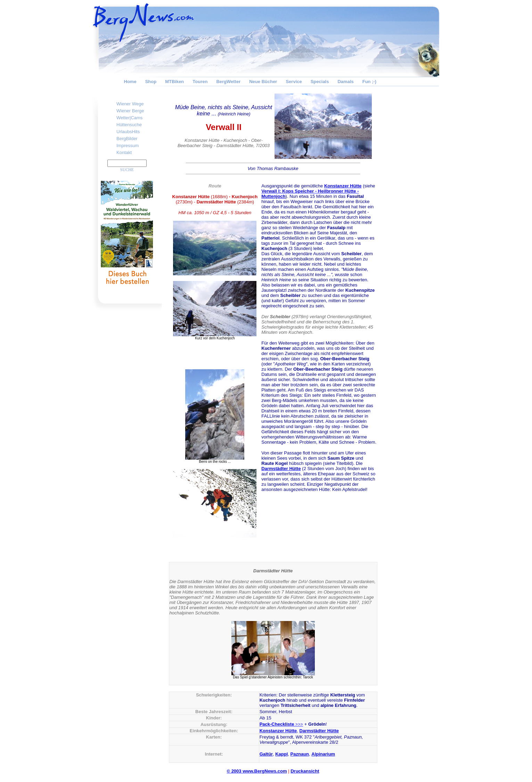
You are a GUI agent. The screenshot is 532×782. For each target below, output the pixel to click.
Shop (151, 82)
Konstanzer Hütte (343, 186)
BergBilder (127, 139)
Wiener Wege (130, 104)
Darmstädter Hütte (281, 469)
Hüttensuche (129, 125)
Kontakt (124, 152)
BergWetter (228, 82)
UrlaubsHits (128, 132)
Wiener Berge (130, 111)
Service (294, 82)
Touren (200, 82)
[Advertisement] (412, 197)
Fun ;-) (369, 82)
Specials (320, 82)
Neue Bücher (263, 82)
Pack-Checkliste (281, 724)
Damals (345, 82)
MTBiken (174, 82)
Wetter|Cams (129, 118)
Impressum (128, 146)
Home (130, 82)
